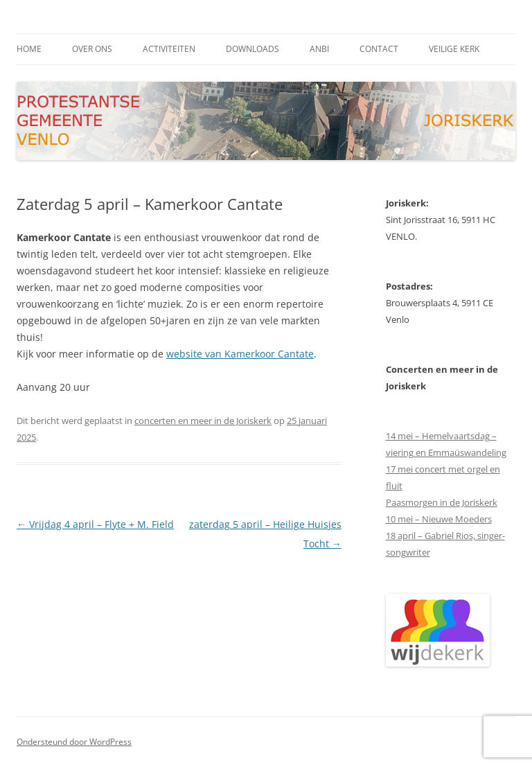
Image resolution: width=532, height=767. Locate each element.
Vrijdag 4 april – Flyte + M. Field (95, 524)
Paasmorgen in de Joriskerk (442, 502)
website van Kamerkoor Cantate (240, 354)
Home (29, 49)
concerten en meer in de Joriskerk (203, 421)
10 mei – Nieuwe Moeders (439, 519)
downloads (252, 49)
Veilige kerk (454, 49)
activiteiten (169, 49)
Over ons (92, 49)
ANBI (319, 49)
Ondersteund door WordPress (74, 742)
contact (379, 49)
